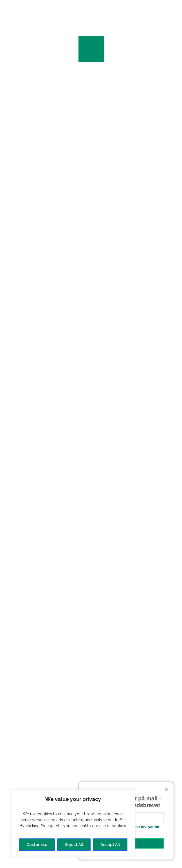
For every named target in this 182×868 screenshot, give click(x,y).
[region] (73, 823)
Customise (37, 845)
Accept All (110, 845)
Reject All (74, 845)
